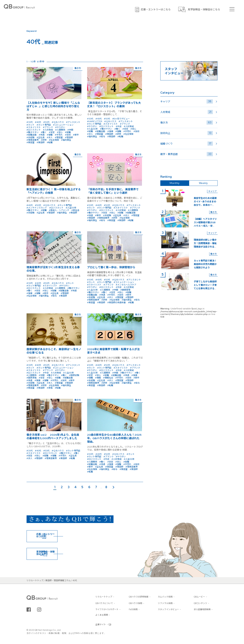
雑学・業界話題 (187, 154)
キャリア (187, 101)
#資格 (50, 388)
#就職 (68, 132)
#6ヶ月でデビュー (121, 119)
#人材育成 (48, 130)
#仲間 (70, 130)
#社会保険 (54, 140)
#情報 (98, 378)
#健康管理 (125, 290)
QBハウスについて (104, 603)
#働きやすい (33, 132)
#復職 (50, 135)
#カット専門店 (44, 125)
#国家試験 (74, 375)
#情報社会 (108, 378)
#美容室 (30, 142)
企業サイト (101, 624)
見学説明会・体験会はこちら (204, 9)
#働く (44, 132)
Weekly (203, 183)
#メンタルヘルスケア (126, 285)
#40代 (38, 122)
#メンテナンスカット (37, 208)
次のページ (114, 487)
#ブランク (48, 127)
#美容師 (41, 142)
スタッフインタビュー (168, 609)
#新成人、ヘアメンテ (59, 210)
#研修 (44, 140)
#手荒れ (59, 135)
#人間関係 (60, 130)
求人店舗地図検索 (202, 609)
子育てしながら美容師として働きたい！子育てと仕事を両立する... (205, 285)
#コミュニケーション (63, 125)
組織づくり (187, 144)
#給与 (102, 136)
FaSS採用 (133, 609)
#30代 (30, 122)
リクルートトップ (104, 597)
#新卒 (76, 135)
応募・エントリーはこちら (156, 9)
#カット (30, 125)
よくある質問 (102, 615)
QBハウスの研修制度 (139, 597)
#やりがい (60, 127)
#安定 (52, 132)
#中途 (119, 126)
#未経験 (30, 137)
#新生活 (75, 210)
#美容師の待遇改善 (117, 302)
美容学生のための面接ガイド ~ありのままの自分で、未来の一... (205, 202)
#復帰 (110, 131)
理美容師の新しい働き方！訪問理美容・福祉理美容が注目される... (205, 243)
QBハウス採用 (135, 603)
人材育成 (187, 112)
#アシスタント (73, 122)
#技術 (68, 135)
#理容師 (69, 137)
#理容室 (59, 137)
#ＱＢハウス (58, 122)
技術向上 (187, 133)
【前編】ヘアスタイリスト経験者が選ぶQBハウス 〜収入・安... (205, 222)
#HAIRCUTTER (95, 121)
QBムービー (199, 597)
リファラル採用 (165, 603)
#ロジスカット (34, 130)
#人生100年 (92, 129)
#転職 (50, 142)
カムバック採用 (165, 597)
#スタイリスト (34, 127)
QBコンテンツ (200, 603)
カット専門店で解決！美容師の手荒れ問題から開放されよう (205, 264)
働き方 (187, 123)
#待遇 (42, 135)
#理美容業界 (33, 140)
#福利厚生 (66, 140)
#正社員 (41, 137)
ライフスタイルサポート (107, 609)
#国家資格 (32, 378)
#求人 (50, 137)
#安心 (60, 132)
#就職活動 (32, 135)
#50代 (46, 122)
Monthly (175, 183)
